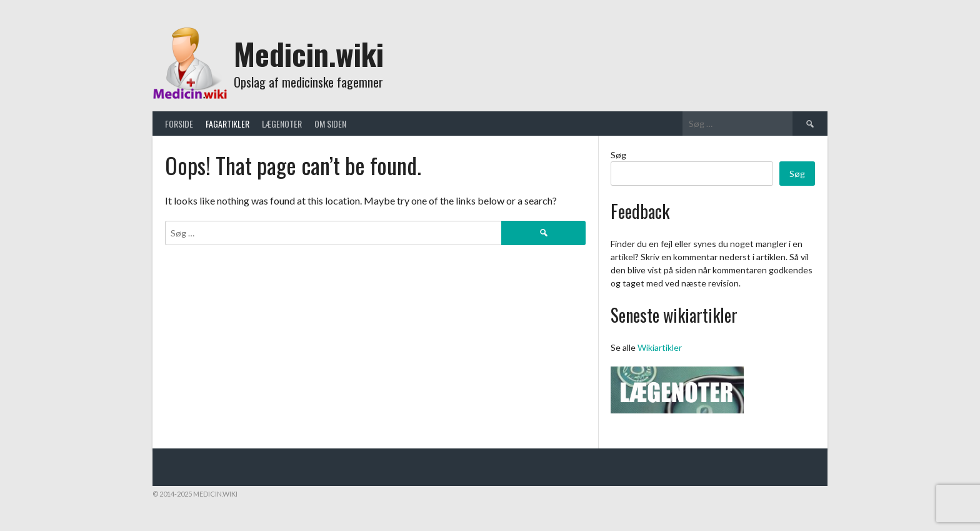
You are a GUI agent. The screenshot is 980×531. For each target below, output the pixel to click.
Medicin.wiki (309, 53)
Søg (618, 155)
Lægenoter (282, 124)
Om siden (330, 124)
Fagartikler (227, 124)
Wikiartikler (660, 347)
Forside (179, 124)
